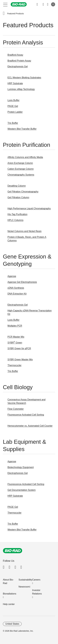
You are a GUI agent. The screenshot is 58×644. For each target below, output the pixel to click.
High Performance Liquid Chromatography (29, 208)
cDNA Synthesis (16, 288)
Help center (9, 604)
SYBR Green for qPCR (19, 348)
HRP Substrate (15, 83)
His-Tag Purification (17, 214)
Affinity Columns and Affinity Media (25, 157)
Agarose (12, 276)
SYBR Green (15, 343)
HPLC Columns (15, 220)
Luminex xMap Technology (21, 89)
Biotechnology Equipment (21, 467)
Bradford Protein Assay (19, 61)
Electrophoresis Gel (18, 66)
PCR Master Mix (16, 337)
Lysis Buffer (13, 100)
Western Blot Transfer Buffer (22, 129)
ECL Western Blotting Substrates (24, 78)
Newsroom (24, 587)
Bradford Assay (15, 55)
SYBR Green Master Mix (20, 360)
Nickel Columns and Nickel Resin (25, 231)
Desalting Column (17, 186)
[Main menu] (5, 4)
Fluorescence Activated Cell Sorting (26, 415)
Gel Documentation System (22, 490)
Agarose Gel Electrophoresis (22, 282)
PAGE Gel (13, 106)
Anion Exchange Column (20, 163)
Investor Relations (37, 592)
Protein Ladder (15, 112)
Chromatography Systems (21, 175)
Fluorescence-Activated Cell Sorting (26, 484)
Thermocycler (15, 365)
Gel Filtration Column (18, 197)
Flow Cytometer (16, 409)
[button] (4, 14)
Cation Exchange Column (21, 169)
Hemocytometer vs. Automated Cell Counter (30, 426)
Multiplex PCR (15, 326)
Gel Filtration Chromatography (23, 192)
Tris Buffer (13, 123)
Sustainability (25, 580)
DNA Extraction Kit (17, 294)
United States (12, 624)
